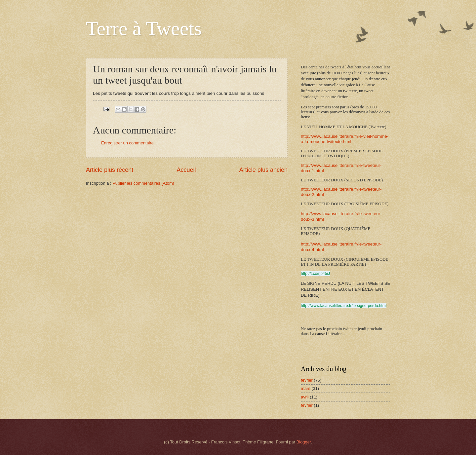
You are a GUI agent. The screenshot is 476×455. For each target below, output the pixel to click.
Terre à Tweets (144, 28)
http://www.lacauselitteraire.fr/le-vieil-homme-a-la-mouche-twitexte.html (345, 139)
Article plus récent (110, 170)
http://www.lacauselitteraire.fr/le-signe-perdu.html (344, 306)
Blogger (304, 442)
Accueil (186, 170)
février (307, 380)
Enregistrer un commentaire (127, 143)
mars (306, 388)
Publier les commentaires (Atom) (143, 183)
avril (305, 397)
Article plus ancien (263, 170)
